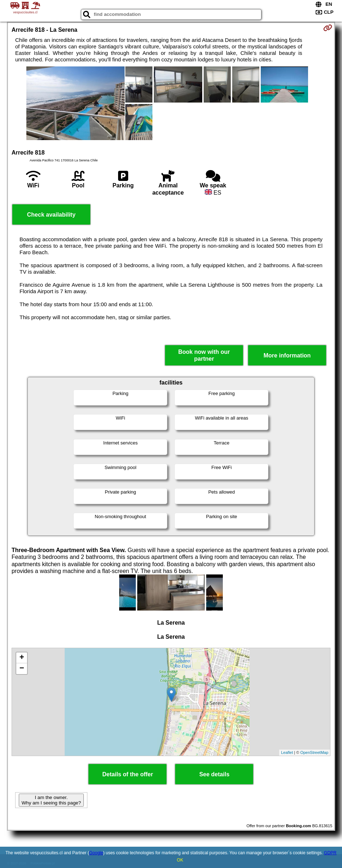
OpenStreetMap (314, 752)
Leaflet (287, 752)
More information (287, 355)
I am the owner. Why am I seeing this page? (51, 800)
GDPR (330, 853)
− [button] (22, 669)
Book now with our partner (204, 355)
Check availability (51, 215)
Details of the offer (127, 774)
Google (96, 853)
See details (215, 774)
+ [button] (22, 658)
